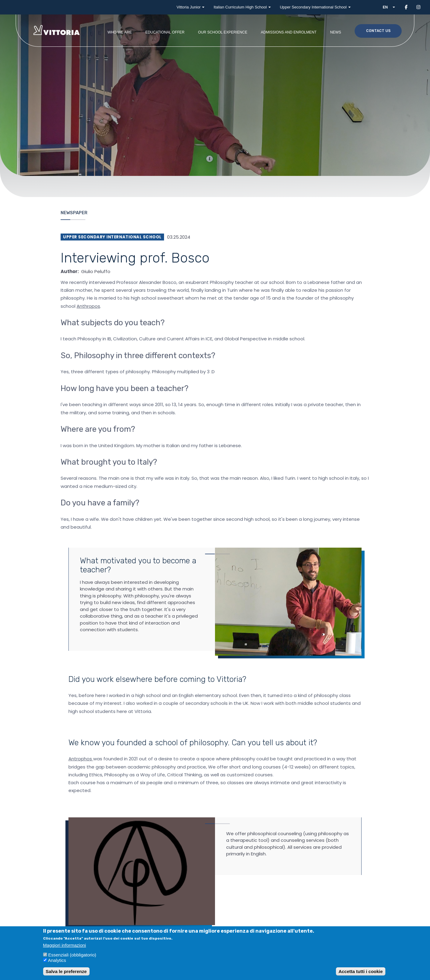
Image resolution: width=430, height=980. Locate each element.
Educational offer (165, 32)
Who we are (119, 32)
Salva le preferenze (66, 971)
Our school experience (223, 32)
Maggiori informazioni (65, 945)
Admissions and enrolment (289, 32)
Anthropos (88, 306)
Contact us (378, 31)
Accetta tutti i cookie (361, 971)
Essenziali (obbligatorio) (72, 955)
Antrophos (81, 759)
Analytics (57, 960)
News (336, 32)
